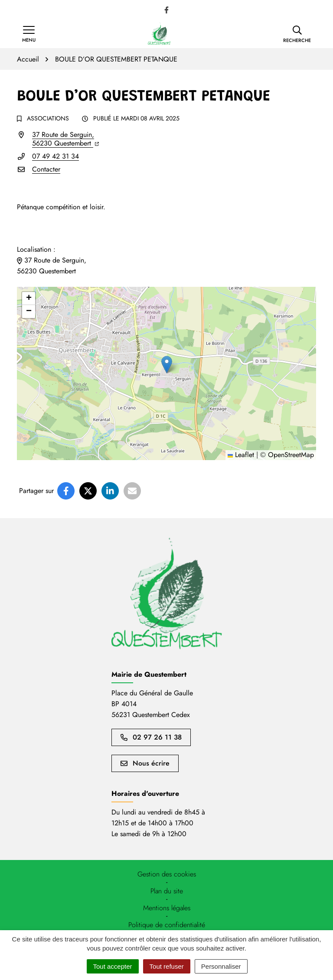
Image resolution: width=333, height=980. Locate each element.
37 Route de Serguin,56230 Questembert (65, 139)
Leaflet (241, 455)
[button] (297, 34)
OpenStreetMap (291, 455)
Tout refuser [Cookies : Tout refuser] (167, 966)
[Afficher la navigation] (29, 34)
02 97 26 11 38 (151, 737)
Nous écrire (145, 763)
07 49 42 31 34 (55, 156)
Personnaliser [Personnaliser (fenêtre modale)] (221, 966)
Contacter (46, 169)
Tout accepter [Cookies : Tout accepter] (113, 966)
